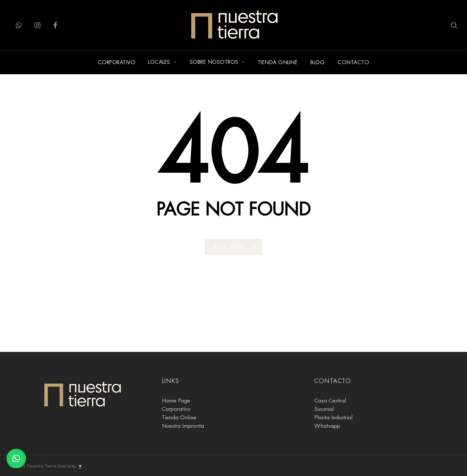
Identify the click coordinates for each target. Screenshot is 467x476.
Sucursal (324, 409)
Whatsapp (327, 426)
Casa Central (330, 401)
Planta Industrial (333, 418)
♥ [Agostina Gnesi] (80, 466)
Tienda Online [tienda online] (179, 418)
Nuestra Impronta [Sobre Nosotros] (183, 426)
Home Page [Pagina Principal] (176, 401)
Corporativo (176, 409)
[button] (16, 459)
